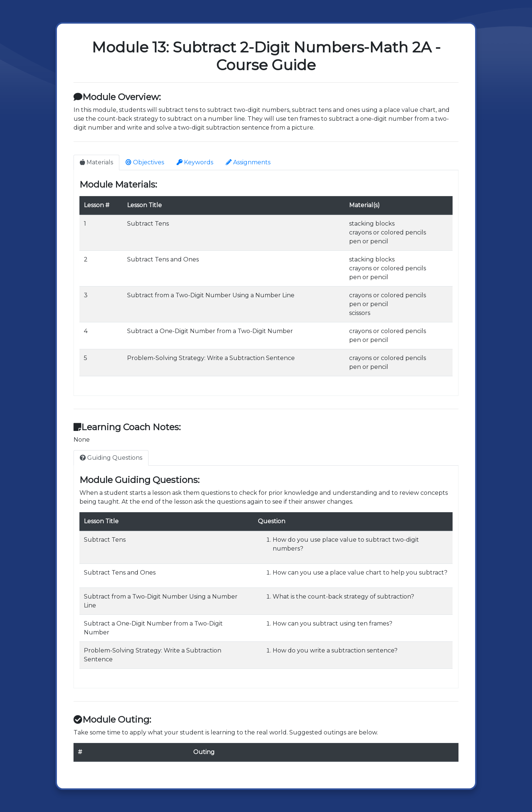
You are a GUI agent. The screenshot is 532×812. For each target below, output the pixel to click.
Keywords (195, 162)
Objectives (145, 162)
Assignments (248, 162)
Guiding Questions (111, 458)
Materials (96, 162)
